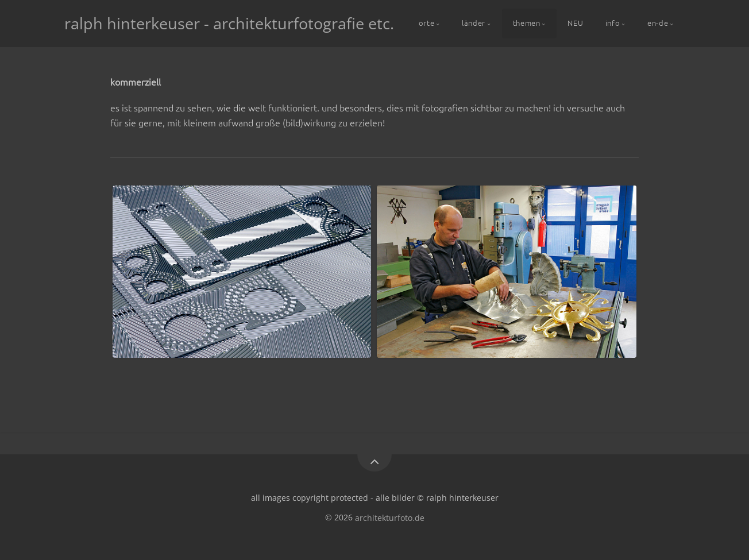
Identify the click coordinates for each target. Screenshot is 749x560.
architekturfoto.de (390, 517)
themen (527, 23)
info (613, 23)
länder (474, 23)
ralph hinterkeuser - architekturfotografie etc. (229, 23)
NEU (575, 23)
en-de (658, 23)
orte (427, 23)
